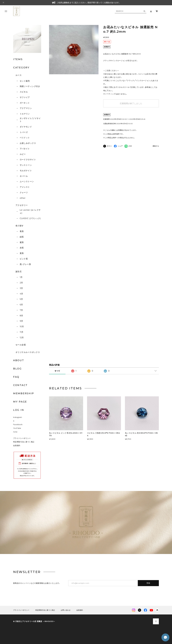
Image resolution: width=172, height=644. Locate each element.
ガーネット (25, 103)
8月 (21, 316)
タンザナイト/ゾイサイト (30, 120)
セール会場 (21, 345)
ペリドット (25, 138)
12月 (22, 337)
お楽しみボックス (28, 143)
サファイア (25, 97)
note (15, 432)
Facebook (18, 424)
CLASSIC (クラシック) (30, 218)
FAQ (16, 377)
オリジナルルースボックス (28, 352)
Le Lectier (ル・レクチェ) (30, 211)
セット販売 (25, 81)
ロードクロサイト (28, 160)
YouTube (17, 428)
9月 (21, 321)
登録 (148, 583)
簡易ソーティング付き (30, 86)
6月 (21, 305)
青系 (22, 231)
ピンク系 (24, 259)
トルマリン (25, 114)
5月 (21, 299)
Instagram (18, 417)
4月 (21, 294)
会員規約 (17, 445)
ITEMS (18, 59)
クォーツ (24, 192)
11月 (22, 332)
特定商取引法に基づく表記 (24, 442)
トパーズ (24, 132)
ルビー (23, 154)
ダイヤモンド (26, 127)
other (23, 198)
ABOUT (19, 360)
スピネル (24, 92)
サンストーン (26, 165)
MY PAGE (20, 402)
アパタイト (25, 149)
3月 (21, 288)
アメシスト (25, 187)
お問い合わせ (66, 610)
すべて (57, 371)
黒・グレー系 (25, 264)
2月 (21, 283)
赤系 (22, 248)
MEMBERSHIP (24, 393)
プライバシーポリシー (22, 438)
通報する (156, 146)
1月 (21, 277)
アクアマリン (26, 108)
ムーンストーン (27, 181)
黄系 (22, 253)
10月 (22, 326)
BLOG (17, 369)
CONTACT (20, 385)
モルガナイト (26, 171)
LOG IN (19, 410)
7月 (21, 310)
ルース (19, 75)
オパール (24, 176)
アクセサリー (22, 205)
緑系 (22, 237)
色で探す (20, 226)
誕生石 (19, 271)
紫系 (22, 242)
